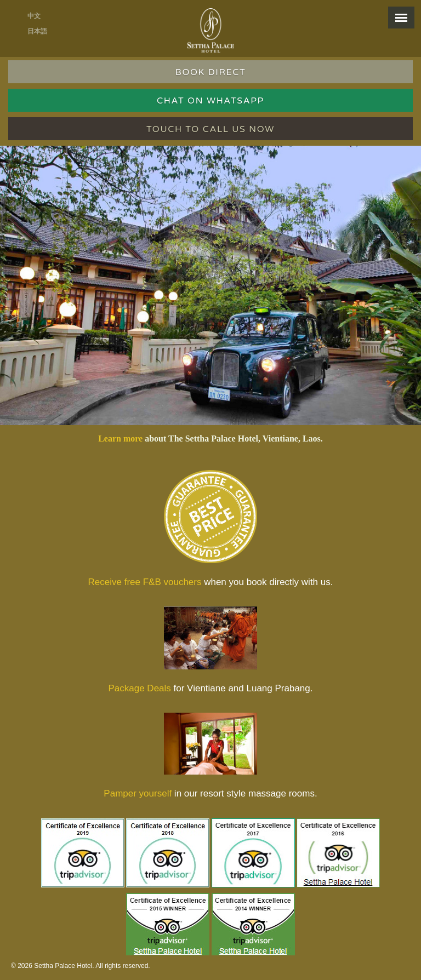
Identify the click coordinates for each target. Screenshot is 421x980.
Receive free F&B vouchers (145, 582)
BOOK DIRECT (210, 72)
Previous (16, 272)
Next (411, 272)
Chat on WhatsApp (210, 101)
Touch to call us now (210, 129)
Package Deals (139, 688)
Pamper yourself (138, 793)
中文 (34, 16)
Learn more (120, 439)
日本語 (37, 31)
